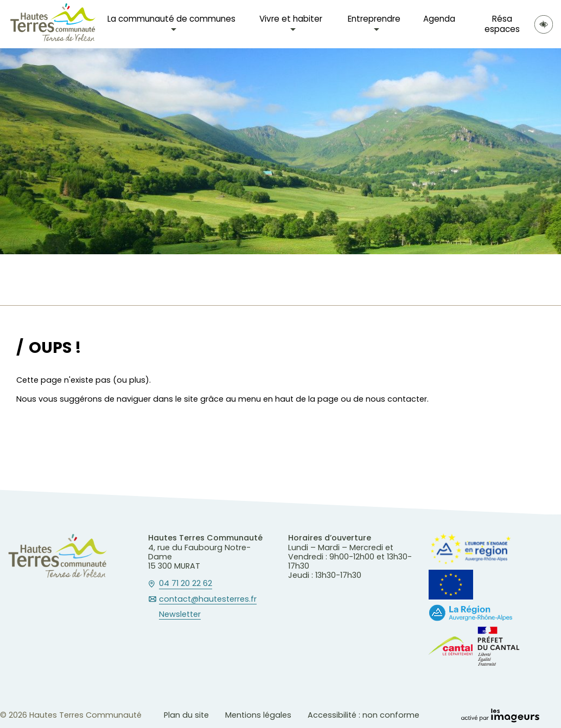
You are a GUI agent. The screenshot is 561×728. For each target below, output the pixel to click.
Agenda (439, 19)
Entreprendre (374, 19)
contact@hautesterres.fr (208, 600)
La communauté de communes (171, 19)
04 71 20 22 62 (186, 584)
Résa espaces (502, 24)
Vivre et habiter (291, 19)
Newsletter (180, 615)
